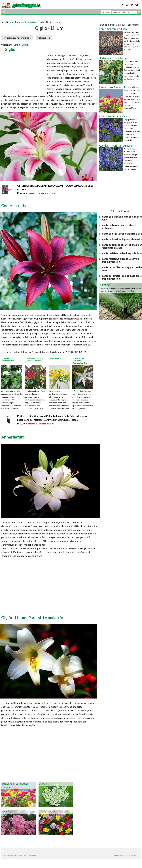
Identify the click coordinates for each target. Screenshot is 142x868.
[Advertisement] (32, 19)
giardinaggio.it (18, 22)
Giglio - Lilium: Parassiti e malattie (32, 618)
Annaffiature (13, 437)
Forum (106, 12)
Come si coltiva (15, 206)
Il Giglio (8, 49)
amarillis (7, 812)
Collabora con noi (120, 856)
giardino (33, 22)
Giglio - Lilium (21, 45)
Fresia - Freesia (48, 812)
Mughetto (44, 784)
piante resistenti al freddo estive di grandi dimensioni (120, 260)
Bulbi (42, 22)
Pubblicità (133, 856)
